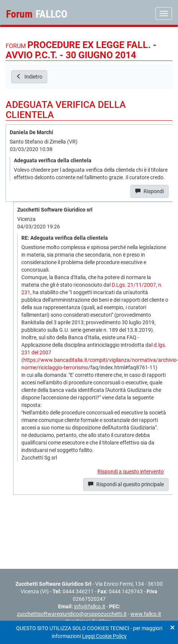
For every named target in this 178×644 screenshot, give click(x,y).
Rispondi (150, 191)
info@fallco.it (90, 606)
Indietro (29, 77)
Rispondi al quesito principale (126, 484)
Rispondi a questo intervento (131, 472)
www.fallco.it (146, 614)
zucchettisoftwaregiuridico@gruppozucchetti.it (72, 614)
